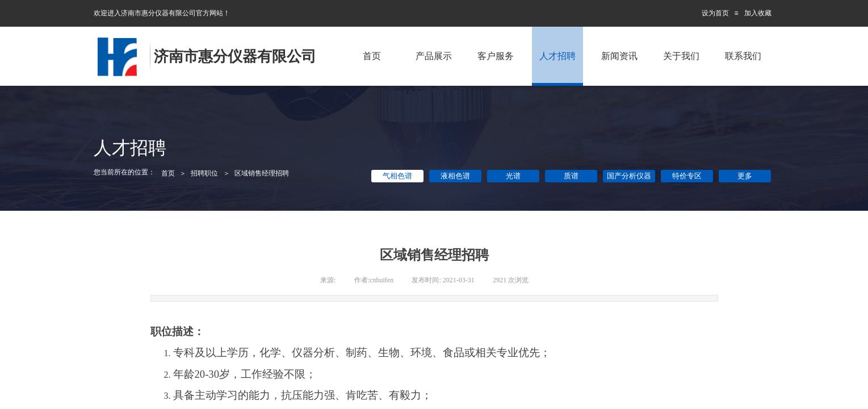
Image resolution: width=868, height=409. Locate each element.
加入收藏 (758, 13)
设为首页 (715, 13)
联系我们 (743, 56)
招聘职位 (204, 173)
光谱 (513, 176)
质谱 (571, 176)
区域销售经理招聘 (262, 173)
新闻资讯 (619, 56)
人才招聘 (557, 56)
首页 (372, 56)
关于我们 (681, 56)
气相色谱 (397, 176)
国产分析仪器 (629, 176)
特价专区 (687, 176)
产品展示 (434, 56)
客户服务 (496, 56)
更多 (745, 176)
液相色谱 (455, 176)
